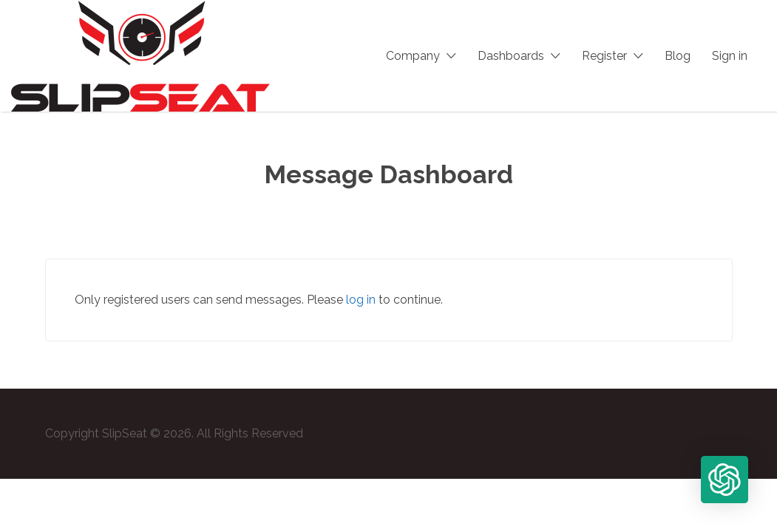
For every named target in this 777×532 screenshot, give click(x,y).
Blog (678, 56)
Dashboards (511, 56)
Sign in (730, 56)
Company (413, 56)
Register (604, 56)
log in (361, 300)
